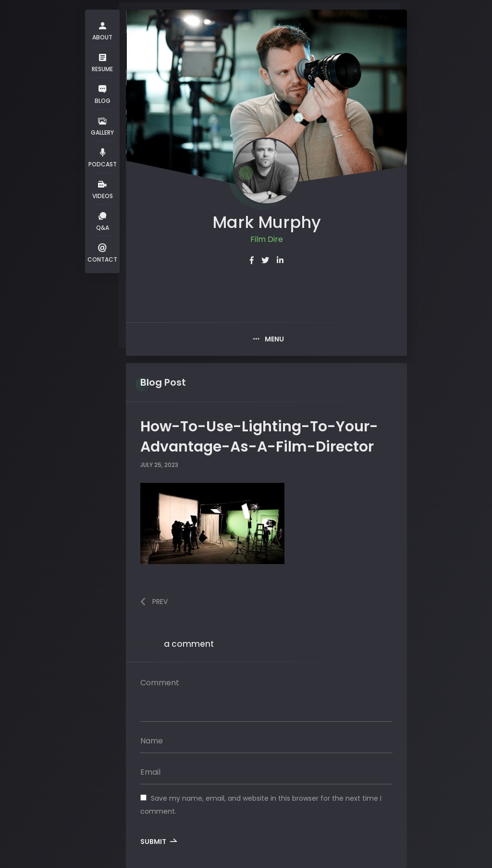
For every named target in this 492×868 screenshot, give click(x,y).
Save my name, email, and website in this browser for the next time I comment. (261, 805)
